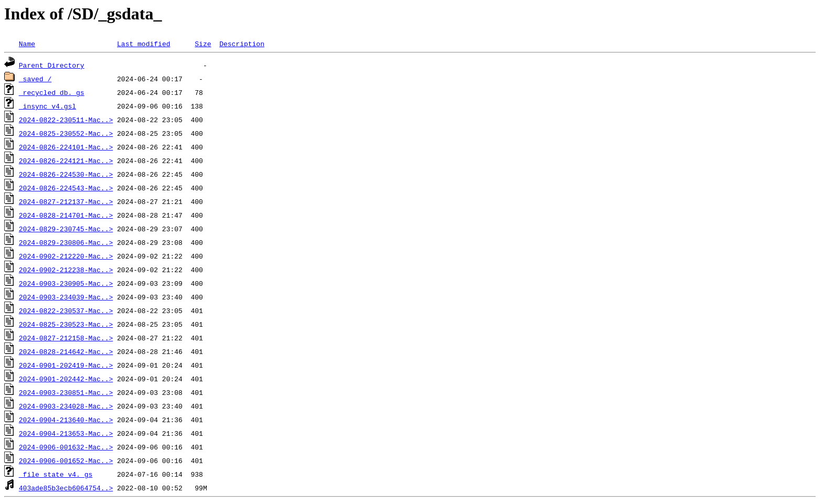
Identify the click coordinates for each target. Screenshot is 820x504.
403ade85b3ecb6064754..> (66, 488)
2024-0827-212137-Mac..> (66, 201)
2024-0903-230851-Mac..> (66, 392)
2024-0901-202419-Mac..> (66, 365)
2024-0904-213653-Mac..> (66, 433)
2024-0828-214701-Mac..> (66, 215)
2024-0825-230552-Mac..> (66, 133)
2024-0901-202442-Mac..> (66, 379)
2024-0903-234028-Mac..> (66, 406)
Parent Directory (52, 65)
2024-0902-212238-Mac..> (66, 270)
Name (27, 44)
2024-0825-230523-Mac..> (66, 324)
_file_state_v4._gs (56, 474)
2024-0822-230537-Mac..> (66, 310)
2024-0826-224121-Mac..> (66, 160)
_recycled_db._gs (52, 92)
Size (203, 44)
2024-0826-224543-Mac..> (66, 188)
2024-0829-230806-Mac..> (66, 242)
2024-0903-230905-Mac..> (66, 283)
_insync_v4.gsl (47, 106)
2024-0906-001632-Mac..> (66, 447)
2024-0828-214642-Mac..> (66, 351)
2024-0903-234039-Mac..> (66, 297)
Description (242, 44)
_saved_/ (35, 79)
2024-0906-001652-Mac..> (66, 460)
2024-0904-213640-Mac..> (66, 420)
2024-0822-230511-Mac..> (66, 120)
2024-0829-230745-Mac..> (66, 229)
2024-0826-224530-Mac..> (66, 174)
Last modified (143, 44)
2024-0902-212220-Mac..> (66, 256)
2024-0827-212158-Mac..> (66, 338)
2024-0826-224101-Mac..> (66, 147)
